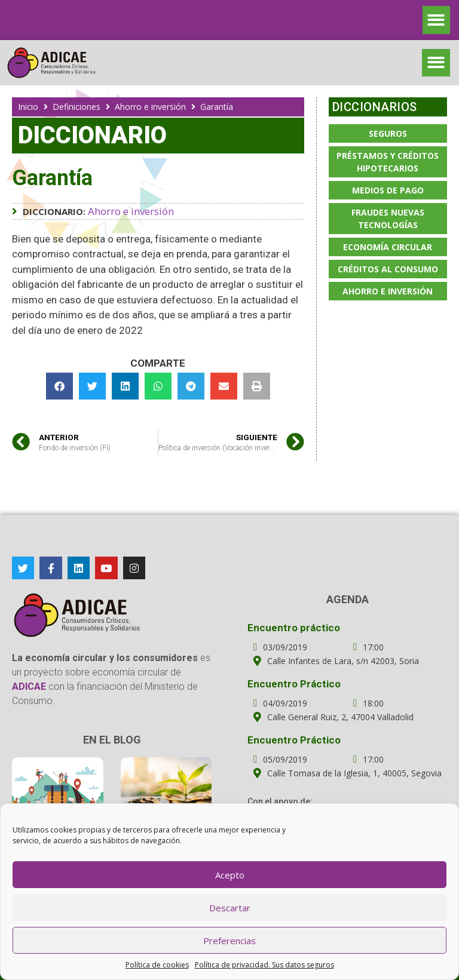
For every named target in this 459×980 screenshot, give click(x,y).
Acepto (230, 875)
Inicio (28, 107)
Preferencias (229, 941)
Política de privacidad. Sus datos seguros (264, 965)
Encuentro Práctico (294, 684)
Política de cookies (157, 965)
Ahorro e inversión (150, 107)
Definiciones (76, 107)
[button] (437, 20)
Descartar (230, 908)
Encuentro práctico (294, 628)
